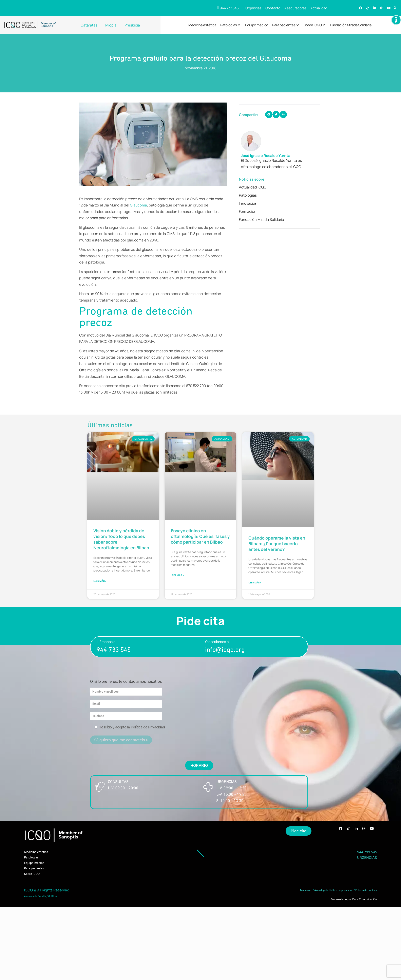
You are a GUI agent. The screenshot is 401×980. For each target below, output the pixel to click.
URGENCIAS (367, 860)
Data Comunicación (365, 902)
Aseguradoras (295, 8)
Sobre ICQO (314, 25)
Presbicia (132, 25)
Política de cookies (366, 893)
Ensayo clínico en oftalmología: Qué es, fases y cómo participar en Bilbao (200, 537)
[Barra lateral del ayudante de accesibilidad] (396, 20)
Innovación (248, 203)
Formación (248, 211)
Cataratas (89, 25)
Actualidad (319, 8)
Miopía (111, 25)
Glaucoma (138, 205)
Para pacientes (285, 25)
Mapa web (306, 893)
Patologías (230, 25)
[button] (395, 8)
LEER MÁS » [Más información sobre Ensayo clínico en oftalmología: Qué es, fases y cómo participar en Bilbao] (177, 577)
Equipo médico (257, 25)
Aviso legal (320, 893)
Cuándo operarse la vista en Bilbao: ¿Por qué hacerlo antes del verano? (277, 545)
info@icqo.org (225, 653)
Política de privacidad (341, 893)
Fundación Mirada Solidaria (351, 25)
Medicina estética (202, 25)
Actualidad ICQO (253, 187)
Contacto (273, 8)
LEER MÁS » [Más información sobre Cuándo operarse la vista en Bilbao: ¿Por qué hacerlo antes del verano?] (255, 585)
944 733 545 (114, 653)
